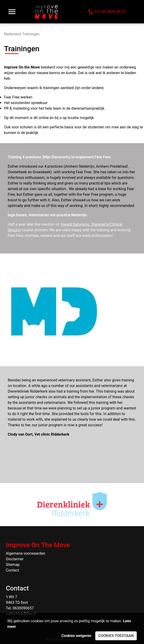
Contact (12, 570)
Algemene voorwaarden (26, 553)
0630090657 (23, 608)
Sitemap (13, 565)
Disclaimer (15, 559)
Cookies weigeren (76, 636)
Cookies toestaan (116, 636)
